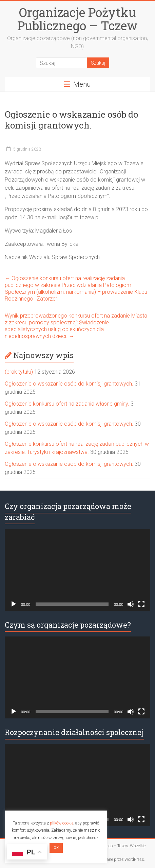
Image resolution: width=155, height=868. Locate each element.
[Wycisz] (131, 604)
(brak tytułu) (19, 372)
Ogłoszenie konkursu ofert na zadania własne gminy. (67, 404)
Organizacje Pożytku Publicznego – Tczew (77, 19)
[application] (78, 570)
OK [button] (56, 848)
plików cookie (62, 823)
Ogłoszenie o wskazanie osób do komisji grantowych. (69, 384)
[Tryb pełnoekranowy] (141, 604)
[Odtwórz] (14, 604)
